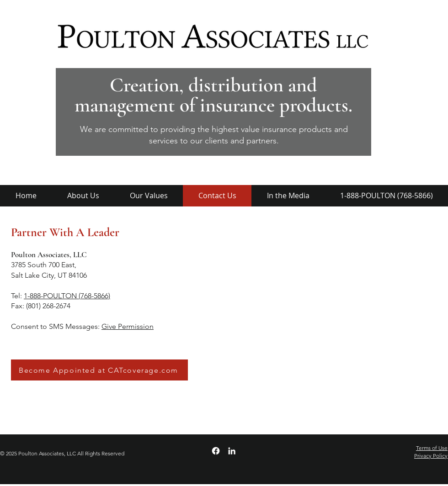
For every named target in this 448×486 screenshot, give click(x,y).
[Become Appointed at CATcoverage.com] (99, 370)
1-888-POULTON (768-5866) (67, 296)
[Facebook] (216, 451)
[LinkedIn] (232, 451)
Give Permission (128, 326)
